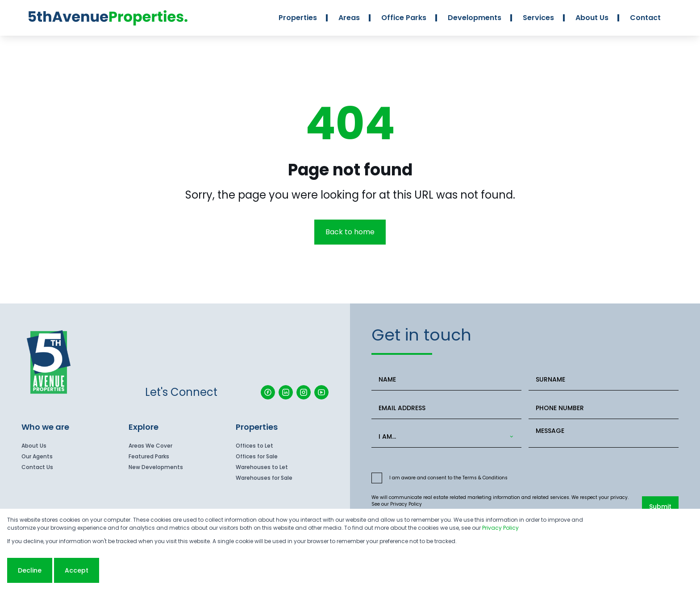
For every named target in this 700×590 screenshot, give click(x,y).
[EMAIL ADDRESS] (446, 408)
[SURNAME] (604, 380)
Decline (30, 570)
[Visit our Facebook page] (268, 392)
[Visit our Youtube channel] (321, 392)
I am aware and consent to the (448, 478)
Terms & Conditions (485, 478)
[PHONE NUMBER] (604, 408)
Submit (660, 507)
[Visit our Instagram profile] (304, 392)
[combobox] (445, 437)
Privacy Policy (406, 504)
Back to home (350, 232)
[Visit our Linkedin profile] (286, 392)
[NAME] (446, 380)
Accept (77, 570)
